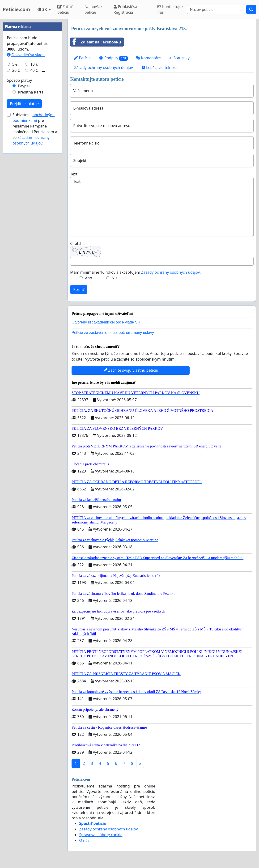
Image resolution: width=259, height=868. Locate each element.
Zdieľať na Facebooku (96, 42)
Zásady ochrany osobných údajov (104, 68)
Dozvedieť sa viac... (26, 196)
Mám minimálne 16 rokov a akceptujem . (135, 272)
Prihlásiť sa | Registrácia (127, 9)
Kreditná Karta (31, 234)
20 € (16, 212)
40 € (34, 212)
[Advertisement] (32, 90)
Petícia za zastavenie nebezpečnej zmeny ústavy (113, 333)
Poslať (79, 289)
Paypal (24, 228)
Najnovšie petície (93, 9)
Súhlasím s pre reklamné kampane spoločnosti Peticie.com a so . (35, 271)
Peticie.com (16, 9)
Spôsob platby (19, 222)
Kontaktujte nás (170, 9)
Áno (89, 278)
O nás (84, 840)
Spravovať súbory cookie (101, 835)
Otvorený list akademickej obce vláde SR (106, 322)
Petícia (82, 58)
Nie (115, 278)
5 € (15, 206)
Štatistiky (179, 58)
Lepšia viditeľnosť (159, 68)
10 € (34, 206)
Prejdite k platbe (24, 245)
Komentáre (148, 58)
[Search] (217, 9)
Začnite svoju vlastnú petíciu (131, 370)
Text (74, 174)
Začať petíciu (65, 9)
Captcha (77, 243)
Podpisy (113, 58)
